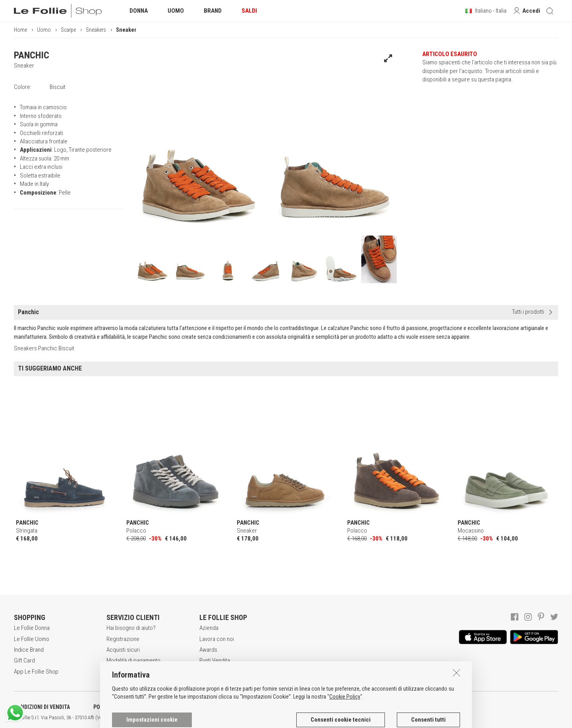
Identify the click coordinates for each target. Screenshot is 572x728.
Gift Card (24, 660)
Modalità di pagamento (133, 660)
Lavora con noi (217, 639)
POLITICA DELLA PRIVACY (123, 707)
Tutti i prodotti (528, 312)
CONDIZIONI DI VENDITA (42, 707)
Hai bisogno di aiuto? (131, 628)
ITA (273, 718)
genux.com (255, 718)
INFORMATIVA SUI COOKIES (209, 707)
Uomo (44, 30)
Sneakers (96, 30)
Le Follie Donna (32, 628)
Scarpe (68, 30)
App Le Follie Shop (36, 672)
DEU (292, 718)
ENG (282, 718)
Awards (208, 650)
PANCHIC (32, 55)
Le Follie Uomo (32, 639)
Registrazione (123, 639)
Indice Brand (29, 650)
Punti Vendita (215, 660)
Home (20, 30)
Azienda (209, 628)
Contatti (209, 672)
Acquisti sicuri (123, 650)
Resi (112, 672)
